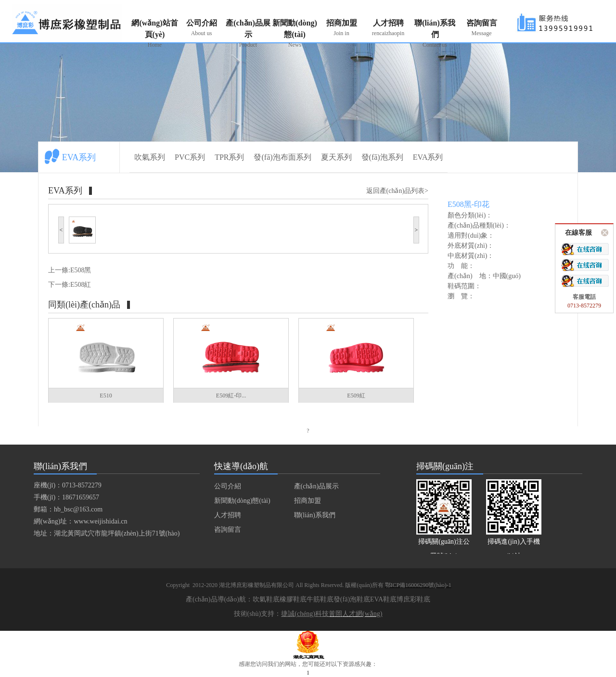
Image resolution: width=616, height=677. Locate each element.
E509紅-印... (231, 396)
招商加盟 (341, 28)
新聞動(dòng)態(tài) (295, 34)
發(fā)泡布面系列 (282, 157)
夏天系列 (336, 157)
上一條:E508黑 (70, 270)
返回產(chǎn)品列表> (397, 191)
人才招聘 (388, 28)
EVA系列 (428, 157)
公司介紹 (201, 28)
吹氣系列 (150, 157)
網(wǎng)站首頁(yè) (155, 34)
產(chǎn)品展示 (248, 34)
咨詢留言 (481, 28)
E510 (106, 396)
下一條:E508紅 (70, 285)
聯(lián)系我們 (435, 34)
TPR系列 (229, 157)
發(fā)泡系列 (382, 157)
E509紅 (356, 396)
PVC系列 (190, 157)
